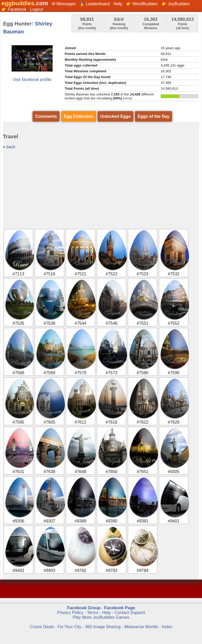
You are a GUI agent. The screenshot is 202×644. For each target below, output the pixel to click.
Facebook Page (120, 608)
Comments (46, 116)
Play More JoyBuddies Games (101, 617)
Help (118, 4)
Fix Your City (70, 627)
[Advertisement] (101, 189)
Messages (66, 4)
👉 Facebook (14, 9)
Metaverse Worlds (141, 627)
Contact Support (130, 613)
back (11, 147)
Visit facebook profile (32, 80)
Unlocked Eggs (115, 116)
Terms (93, 613)
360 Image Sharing (103, 627)
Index (167, 627)
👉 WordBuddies (142, 4)
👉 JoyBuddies (176, 4)
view (127, 98)
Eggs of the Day (153, 116)
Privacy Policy (70, 613)
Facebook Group (84, 608)
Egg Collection (79, 116)
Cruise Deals (42, 627)
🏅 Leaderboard (95, 4)
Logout (36, 9)
